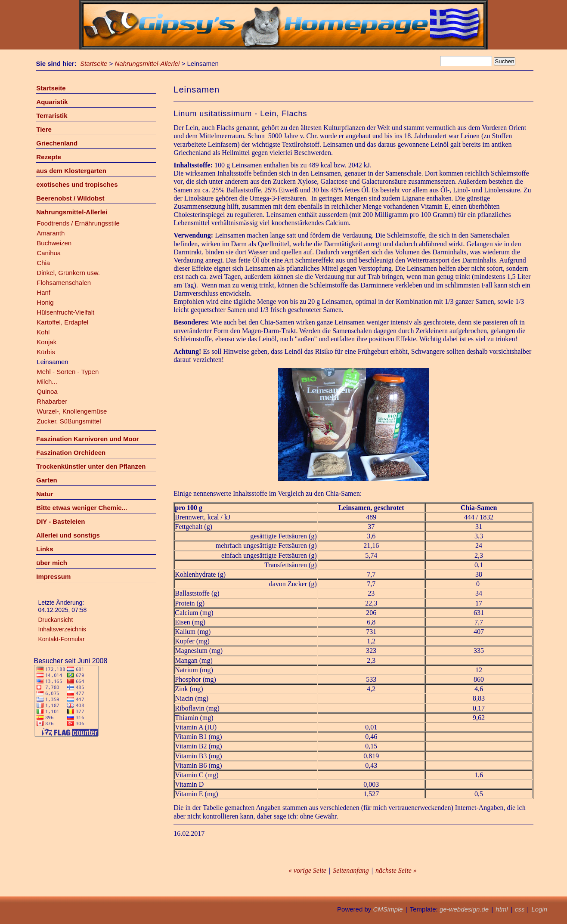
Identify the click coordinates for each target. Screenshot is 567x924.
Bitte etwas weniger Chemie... (82, 508)
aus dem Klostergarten (71, 171)
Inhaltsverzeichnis (62, 629)
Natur (45, 494)
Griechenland (57, 143)
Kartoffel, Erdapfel (62, 322)
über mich (52, 563)
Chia (43, 263)
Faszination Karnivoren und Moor (87, 439)
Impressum (53, 576)
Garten (46, 480)
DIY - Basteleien (60, 521)
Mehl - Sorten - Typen (68, 372)
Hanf (43, 292)
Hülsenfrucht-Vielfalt (65, 312)
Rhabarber (52, 401)
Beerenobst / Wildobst (70, 198)
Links (45, 549)
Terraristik (52, 116)
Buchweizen (54, 243)
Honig (45, 302)
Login (539, 909)
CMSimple (388, 909)
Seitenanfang (351, 870)
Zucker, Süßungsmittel (69, 421)
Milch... (47, 382)
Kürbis (46, 352)
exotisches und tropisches (77, 184)
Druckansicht (56, 620)
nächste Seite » (396, 870)
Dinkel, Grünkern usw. (68, 273)
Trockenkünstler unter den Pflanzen (91, 466)
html (502, 909)
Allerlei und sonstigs (68, 535)
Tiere (44, 129)
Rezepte (49, 157)
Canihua (49, 253)
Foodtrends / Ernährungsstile (78, 223)
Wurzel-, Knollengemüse (72, 411)
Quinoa (47, 391)
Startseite (94, 63)
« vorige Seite (307, 870)
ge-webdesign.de (464, 909)
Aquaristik (52, 102)
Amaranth (51, 233)
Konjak (46, 342)
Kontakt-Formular (62, 639)
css (520, 909)
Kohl (43, 332)
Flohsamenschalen (64, 283)
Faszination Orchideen (71, 453)
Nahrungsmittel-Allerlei (147, 63)
